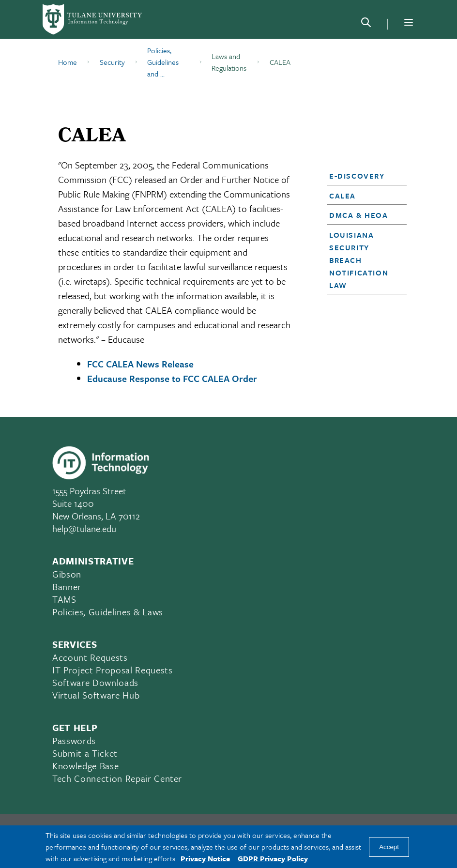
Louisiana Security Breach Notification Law (359, 260)
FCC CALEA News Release (140, 364)
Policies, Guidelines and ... (163, 62)
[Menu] (409, 22)
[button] (364, 176)
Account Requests (90, 657)
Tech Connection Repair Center (117, 778)
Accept (389, 847)
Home (68, 62)
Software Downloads (95, 682)
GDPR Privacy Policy (273, 858)
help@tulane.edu (84, 528)
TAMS (64, 599)
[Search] (366, 24)
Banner (67, 586)
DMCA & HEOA (359, 215)
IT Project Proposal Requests (112, 670)
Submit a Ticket (85, 753)
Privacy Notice (205, 858)
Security (112, 62)
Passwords (74, 740)
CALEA (343, 196)
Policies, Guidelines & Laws (108, 612)
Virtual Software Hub (96, 695)
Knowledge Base (85, 766)
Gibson (67, 574)
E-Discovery (357, 176)
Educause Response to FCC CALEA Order (172, 378)
